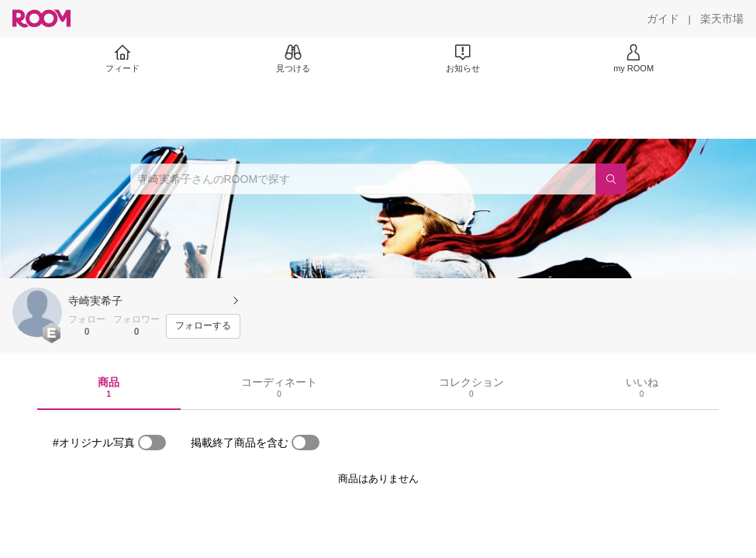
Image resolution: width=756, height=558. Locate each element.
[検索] (611, 179)
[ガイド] (663, 19)
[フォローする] (203, 326)
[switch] (152, 443)
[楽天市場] (722, 19)
